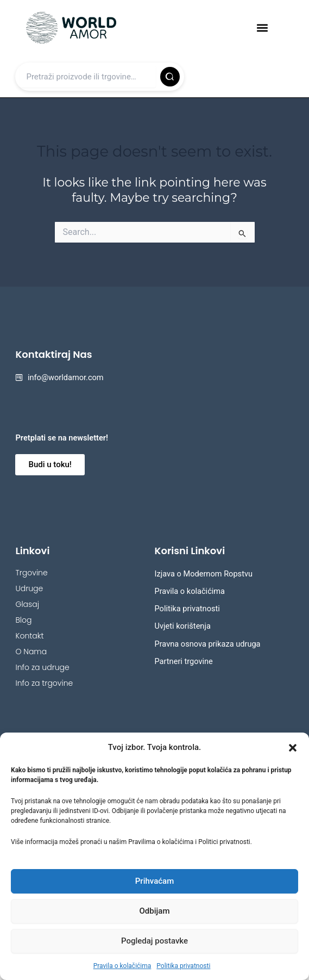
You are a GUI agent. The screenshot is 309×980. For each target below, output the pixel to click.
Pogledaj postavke (154, 941)
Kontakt (29, 636)
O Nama (31, 652)
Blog (23, 620)
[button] (293, 748)
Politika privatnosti (183, 966)
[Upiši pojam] (88, 77)
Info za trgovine (44, 683)
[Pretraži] (170, 77)
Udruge (29, 588)
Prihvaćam (154, 881)
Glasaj (27, 604)
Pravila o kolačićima (122, 966)
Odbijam (155, 911)
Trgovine (31, 573)
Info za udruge (42, 667)
